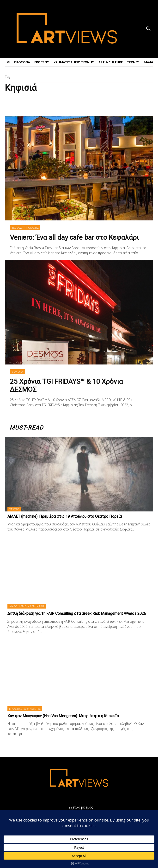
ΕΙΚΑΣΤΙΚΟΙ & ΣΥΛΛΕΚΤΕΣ (25, 709)
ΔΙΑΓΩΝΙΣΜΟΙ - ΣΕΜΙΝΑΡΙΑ (27, 606)
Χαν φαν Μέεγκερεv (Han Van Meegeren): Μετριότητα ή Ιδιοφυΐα (63, 716)
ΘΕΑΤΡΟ (14, 509)
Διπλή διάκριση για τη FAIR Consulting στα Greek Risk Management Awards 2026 (77, 613)
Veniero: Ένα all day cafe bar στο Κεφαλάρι (74, 237)
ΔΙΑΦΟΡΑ (17, 372)
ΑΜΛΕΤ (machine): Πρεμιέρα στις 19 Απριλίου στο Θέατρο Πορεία (65, 516)
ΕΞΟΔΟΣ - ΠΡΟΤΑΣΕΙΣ (25, 228)
